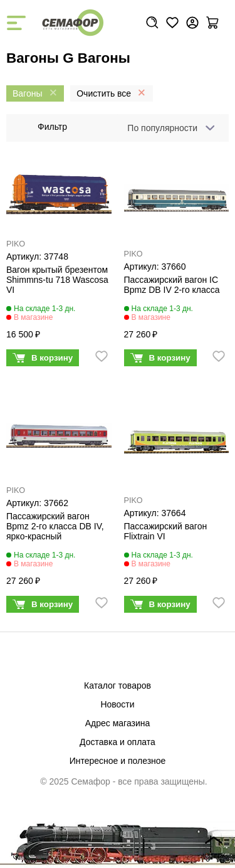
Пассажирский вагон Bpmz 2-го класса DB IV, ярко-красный (55, 526)
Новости (117, 704)
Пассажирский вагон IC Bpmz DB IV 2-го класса (172, 285)
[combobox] (169, 128)
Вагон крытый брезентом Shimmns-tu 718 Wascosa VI (57, 280)
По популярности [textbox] (162, 128)
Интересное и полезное (118, 761)
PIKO (16, 244)
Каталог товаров (118, 685)
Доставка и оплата (118, 742)
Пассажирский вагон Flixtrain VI (166, 531)
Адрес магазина (118, 723)
